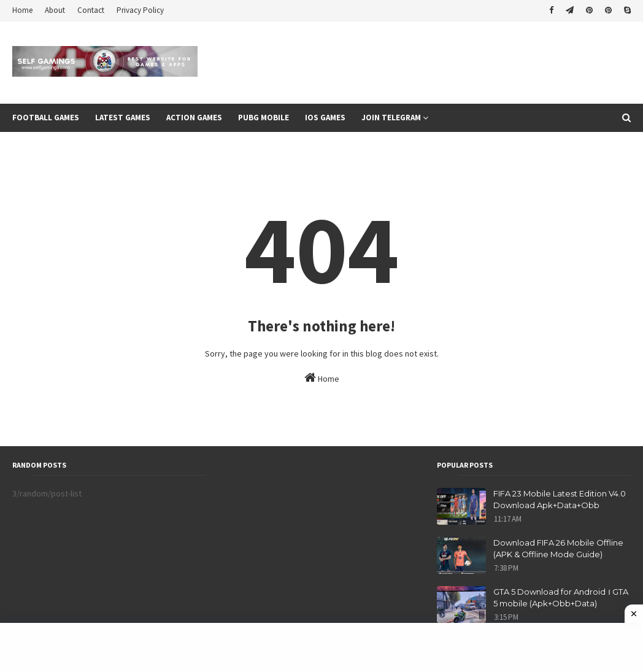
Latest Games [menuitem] (123, 118)
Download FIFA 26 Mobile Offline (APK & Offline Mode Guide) (558, 549)
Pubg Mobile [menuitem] (264, 118)
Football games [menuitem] (46, 118)
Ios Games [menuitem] (325, 118)
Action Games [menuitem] (194, 118)
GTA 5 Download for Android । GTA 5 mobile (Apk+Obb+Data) (561, 598)
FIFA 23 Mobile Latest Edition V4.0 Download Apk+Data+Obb (560, 500)
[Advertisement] (321, 647)
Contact (91, 10)
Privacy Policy (140, 10)
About (55, 10)
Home (22, 10)
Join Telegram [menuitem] (391, 118)
